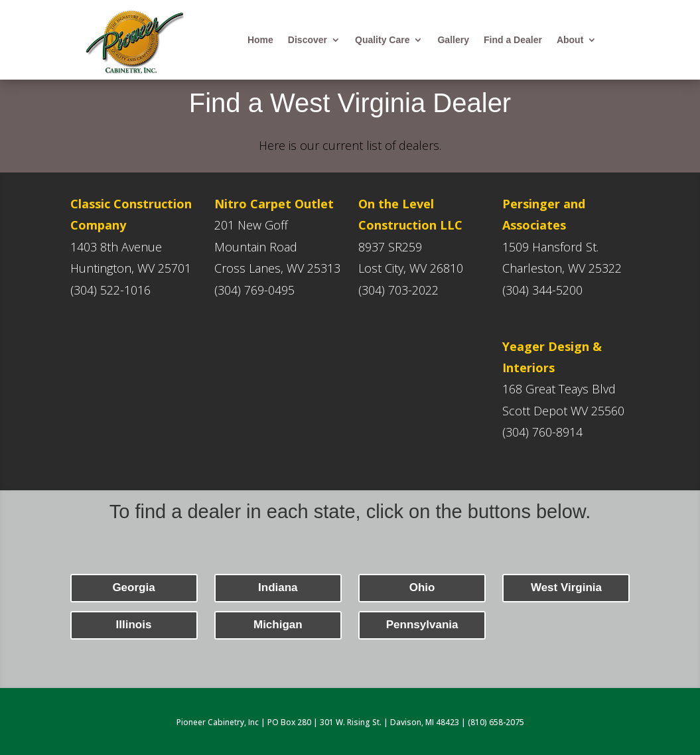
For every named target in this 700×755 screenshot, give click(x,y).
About (570, 40)
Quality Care (382, 40)
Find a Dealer (513, 40)
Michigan (278, 625)
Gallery (453, 40)
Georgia (133, 587)
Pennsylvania (422, 625)
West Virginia (566, 587)
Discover (308, 40)
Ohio (422, 587)
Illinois (134, 625)
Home (260, 40)
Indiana (278, 587)
